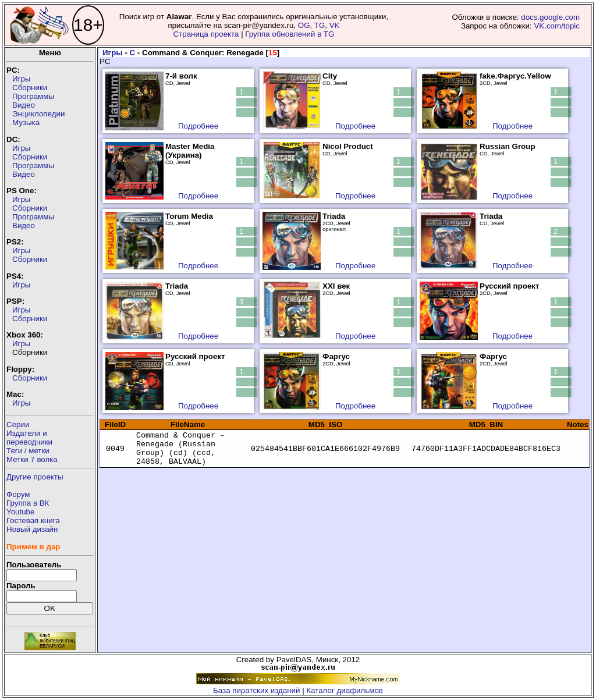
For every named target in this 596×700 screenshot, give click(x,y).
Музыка (26, 122)
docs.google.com (550, 17)
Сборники (30, 88)
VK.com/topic (557, 26)
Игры (21, 79)
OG (304, 25)
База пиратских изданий (256, 690)
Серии (18, 424)
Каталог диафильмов (345, 690)
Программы (33, 96)
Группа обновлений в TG (290, 34)
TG (320, 25)
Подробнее (198, 126)
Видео (24, 105)
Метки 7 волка (32, 459)
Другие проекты (35, 477)
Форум (18, 494)
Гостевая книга (33, 520)
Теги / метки (28, 451)
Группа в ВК (28, 503)
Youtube (20, 512)
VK (335, 25)
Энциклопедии (38, 114)
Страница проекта (206, 34)
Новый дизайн (32, 529)
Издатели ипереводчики (29, 438)
